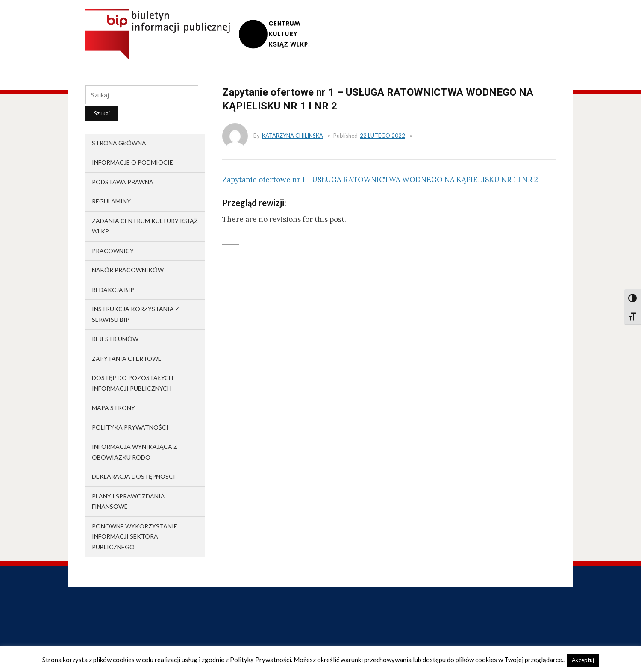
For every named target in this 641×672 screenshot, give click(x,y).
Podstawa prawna (123, 182)
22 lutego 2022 (382, 136)
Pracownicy (113, 251)
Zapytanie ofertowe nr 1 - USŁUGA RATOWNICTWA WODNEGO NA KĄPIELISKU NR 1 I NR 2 (380, 180)
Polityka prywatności (130, 427)
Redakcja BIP (113, 290)
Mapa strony (113, 408)
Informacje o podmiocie (132, 162)
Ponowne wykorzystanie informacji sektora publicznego (135, 536)
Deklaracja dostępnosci (134, 476)
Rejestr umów (115, 339)
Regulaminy (111, 201)
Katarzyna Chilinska (293, 136)
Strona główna (119, 143)
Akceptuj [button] (583, 660)
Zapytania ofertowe (127, 358)
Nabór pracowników (128, 270)
